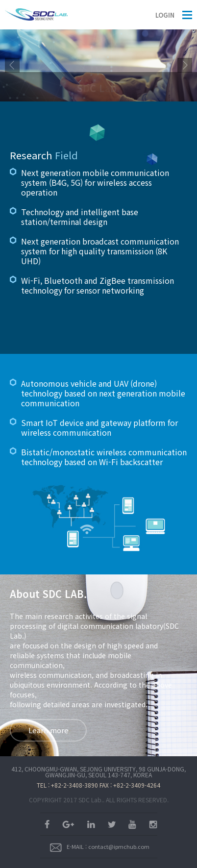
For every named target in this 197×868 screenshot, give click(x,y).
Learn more (49, 730)
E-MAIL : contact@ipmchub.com (100, 846)
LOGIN (165, 15)
